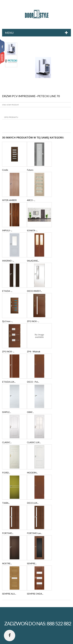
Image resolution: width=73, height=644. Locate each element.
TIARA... (6, 503)
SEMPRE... (32, 563)
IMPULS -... (7, 230)
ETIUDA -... (7, 291)
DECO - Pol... (33, 382)
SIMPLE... (6, 412)
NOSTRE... (7, 563)
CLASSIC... (7, 442)
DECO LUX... (33, 503)
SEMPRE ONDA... (35, 594)
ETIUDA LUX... (9, 382)
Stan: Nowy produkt (11, 105)
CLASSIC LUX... (34, 442)
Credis (5, 170)
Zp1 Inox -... (7, 321)
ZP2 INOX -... (33, 321)
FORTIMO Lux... (34, 533)
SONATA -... (32, 230)
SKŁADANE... (33, 261)
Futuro (30, 170)
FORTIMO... (8, 533)
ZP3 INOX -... (8, 352)
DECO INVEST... (34, 291)
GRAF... (30, 412)
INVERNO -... (8, 261)
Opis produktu (11, 117)
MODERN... (32, 473)
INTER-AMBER (9, 200)
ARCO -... (31, 200)
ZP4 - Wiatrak (34, 352)
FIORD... (6, 473)
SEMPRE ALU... (9, 594)
